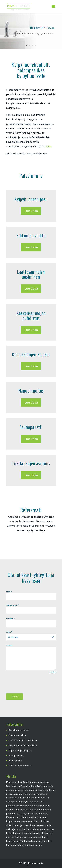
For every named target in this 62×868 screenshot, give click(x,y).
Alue (9, 632)
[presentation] (31, 684)
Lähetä (15, 697)
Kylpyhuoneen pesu (19, 730)
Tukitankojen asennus (20, 766)
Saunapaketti (16, 761)
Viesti (9, 645)
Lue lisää (31, 211)
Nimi (9, 592)
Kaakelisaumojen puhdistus (23, 745)
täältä (48, 147)
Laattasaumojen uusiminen (23, 740)
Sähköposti (12, 605)
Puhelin (10, 619)
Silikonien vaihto (17, 735)
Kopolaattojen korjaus (20, 750)
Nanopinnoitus (16, 755)
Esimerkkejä (31, 542)
